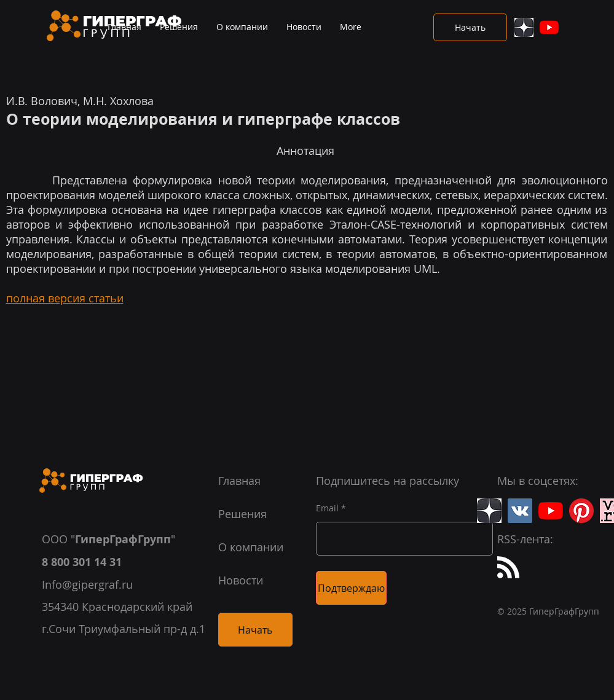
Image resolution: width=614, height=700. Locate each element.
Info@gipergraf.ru (87, 584)
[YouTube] (549, 27)
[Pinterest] (581, 511)
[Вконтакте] (520, 511)
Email (327, 508)
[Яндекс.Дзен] (524, 27)
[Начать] (470, 27)
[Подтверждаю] (351, 588)
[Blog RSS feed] (508, 568)
